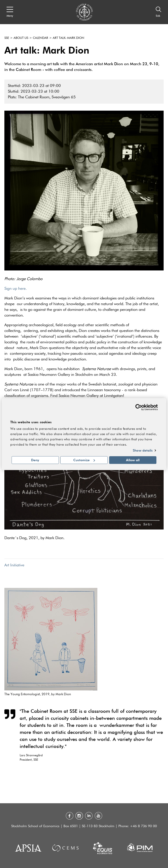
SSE (7, 38)
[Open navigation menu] (10, 12)
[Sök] (159, 12)
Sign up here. (16, 289)
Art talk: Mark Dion (68, 38)
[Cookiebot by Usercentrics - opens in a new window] (139, 407)
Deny (35, 460)
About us (21, 38)
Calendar (40, 38)
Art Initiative (14, 565)
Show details (143, 450)
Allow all (133, 460)
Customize (84, 460)
